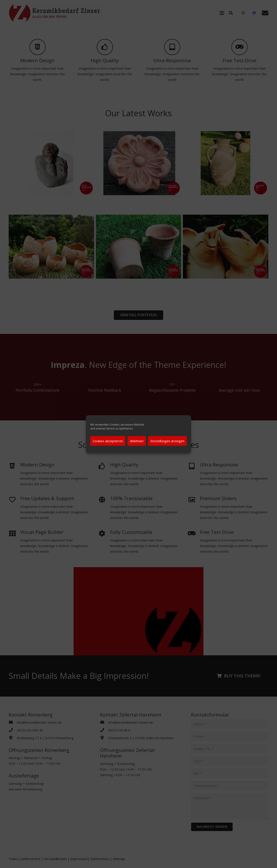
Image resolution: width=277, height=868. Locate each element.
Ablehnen (137, 441)
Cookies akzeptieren (108, 441)
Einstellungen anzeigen (167, 441)
